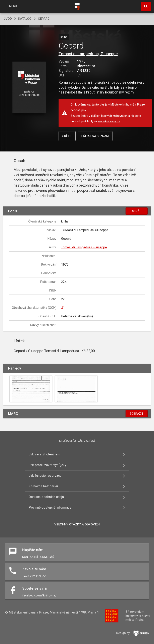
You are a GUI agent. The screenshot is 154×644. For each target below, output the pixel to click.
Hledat (144, 4)
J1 (63, 308)
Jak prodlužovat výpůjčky (48, 465)
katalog (25, 19)
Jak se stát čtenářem (44, 454)
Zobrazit (137, 414)
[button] (29, 88)
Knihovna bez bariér (44, 486)
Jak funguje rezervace (45, 476)
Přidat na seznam (95, 136)
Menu (10, 6)
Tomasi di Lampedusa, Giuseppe (88, 54)
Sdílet (67, 136)
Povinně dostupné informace (50, 507)
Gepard (44, 19)
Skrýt (137, 211)
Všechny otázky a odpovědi (77, 524)
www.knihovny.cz (109, 121)
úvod (8, 19)
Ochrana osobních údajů (46, 497)
